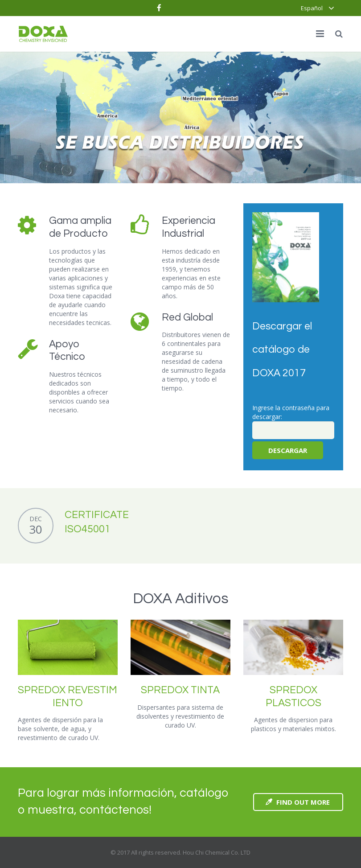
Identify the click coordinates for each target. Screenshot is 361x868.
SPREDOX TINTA (180, 690)
